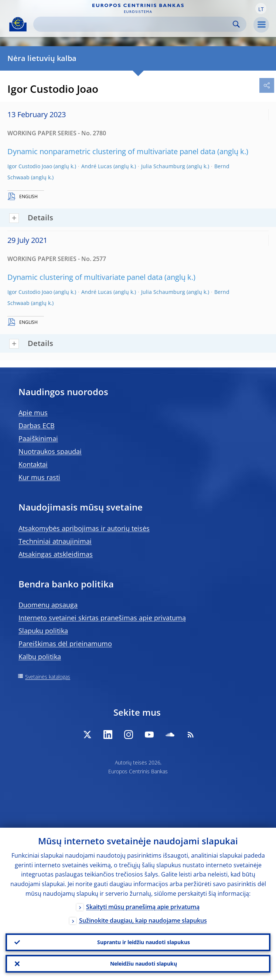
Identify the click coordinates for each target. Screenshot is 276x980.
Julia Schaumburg (163, 166)
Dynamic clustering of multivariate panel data (85, 277)
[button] (261, 9)
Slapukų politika (43, 631)
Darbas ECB (37, 425)
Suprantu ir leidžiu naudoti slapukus (144, 942)
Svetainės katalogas (48, 677)
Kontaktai (33, 464)
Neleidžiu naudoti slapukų (144, 964)
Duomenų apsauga (48, 605)
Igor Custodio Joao (30, 166)
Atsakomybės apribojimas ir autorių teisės (84, 528)
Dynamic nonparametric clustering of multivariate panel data (111, 151)
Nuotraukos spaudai (50, 451)
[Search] (134, 24)
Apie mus (33, 413)
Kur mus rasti (39, 477)
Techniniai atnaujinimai (55, 541)
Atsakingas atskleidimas (56, 554)
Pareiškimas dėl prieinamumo (65, 644)
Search (236, 24)
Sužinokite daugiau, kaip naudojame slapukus (143, 920)
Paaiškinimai (38, 438)
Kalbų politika (40, 657)
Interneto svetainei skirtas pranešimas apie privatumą (102, 618)
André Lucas (97, 166)
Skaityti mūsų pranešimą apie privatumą (143, 907)
